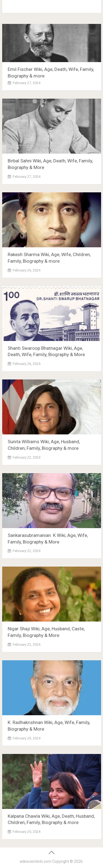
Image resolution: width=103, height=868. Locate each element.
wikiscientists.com (36, 861)
